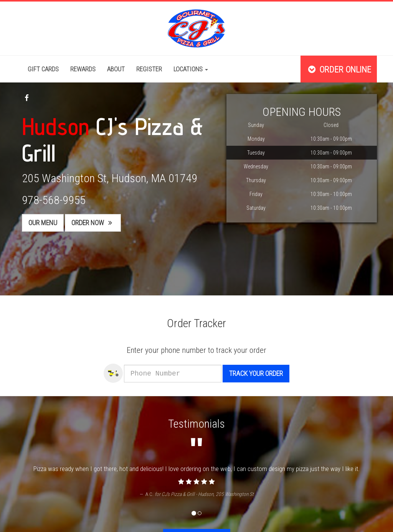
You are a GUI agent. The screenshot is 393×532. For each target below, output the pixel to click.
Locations (191, 69)
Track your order (266, 373)
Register (149, 69)
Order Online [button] (339, 69)
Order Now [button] (93, 223)
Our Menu (43, 223)
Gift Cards (43, 69)
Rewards (83, 69)
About (116, 69)
